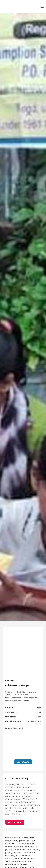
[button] (42, 7)
